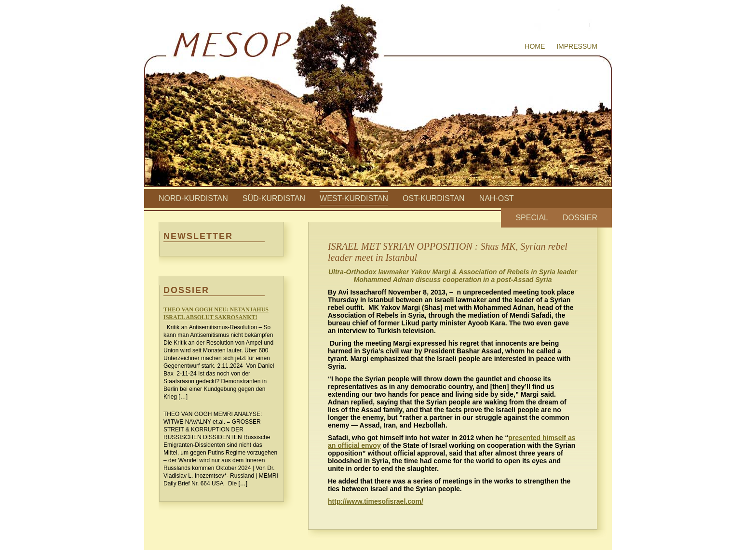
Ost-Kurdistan (434, 198)
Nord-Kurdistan (193, 198)
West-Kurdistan (354, 198)
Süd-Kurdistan (274, 198)
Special (532, 218)
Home (535, 46)
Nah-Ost (497, 198)
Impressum (577, 46)
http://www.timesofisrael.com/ (376, 501)
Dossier (580, 218)
